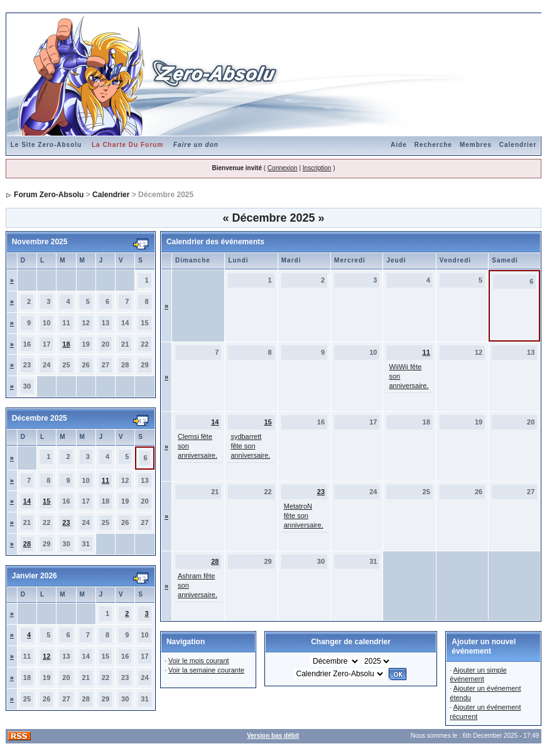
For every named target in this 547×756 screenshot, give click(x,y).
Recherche (433, 145)
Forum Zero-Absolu (49, 195)
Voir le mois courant (199, 661)
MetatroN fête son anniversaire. (304, 516)
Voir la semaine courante (206, 670)
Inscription (317, 168)
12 (46, 656)
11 (106, 480)
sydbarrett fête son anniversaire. (250, 446)
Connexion (283, 168)
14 (27, 501)
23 (66, 522)
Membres (476, 145)
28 (27, 544)
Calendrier (518, 145)
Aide (399, 145)
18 (66, 344)
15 (46, 501)
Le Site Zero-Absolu (46, 145)
